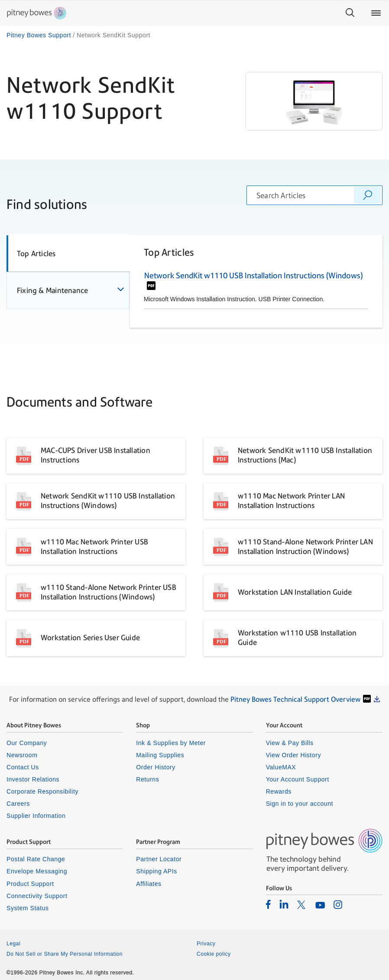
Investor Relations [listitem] (33, 779)
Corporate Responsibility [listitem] (42, 791)
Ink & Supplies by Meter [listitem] (171, 743)
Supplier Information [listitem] (36, 816)
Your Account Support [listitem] (298, 779)
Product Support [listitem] (30, 884)
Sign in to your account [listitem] (300, 804)
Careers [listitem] (18, 804)
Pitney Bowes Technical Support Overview (295, 699)
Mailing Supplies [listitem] (160, 755)
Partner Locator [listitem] (159, 859)
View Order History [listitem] (293, 755)
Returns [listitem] (147, 779)
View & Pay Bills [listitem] (290, 743)
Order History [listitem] (156, 767)
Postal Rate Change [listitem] (36, 859)
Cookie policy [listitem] (214, 954)
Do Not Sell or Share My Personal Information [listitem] (65, 954)
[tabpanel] (256, 281)
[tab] (68, 253)
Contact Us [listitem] (23, 767)
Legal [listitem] (13, 944)
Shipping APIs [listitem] (156, 871)
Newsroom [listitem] (22, 755)
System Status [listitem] (28, 908)
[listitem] (268, 904)
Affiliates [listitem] (149, 884)
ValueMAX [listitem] (281, 767)
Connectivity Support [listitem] (37, 896)
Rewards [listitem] (279, 791)
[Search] (350, 13)
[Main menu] (376, 13)
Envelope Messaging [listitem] (37, 871)
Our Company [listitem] (27, 743)
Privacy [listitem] (206, 944)
